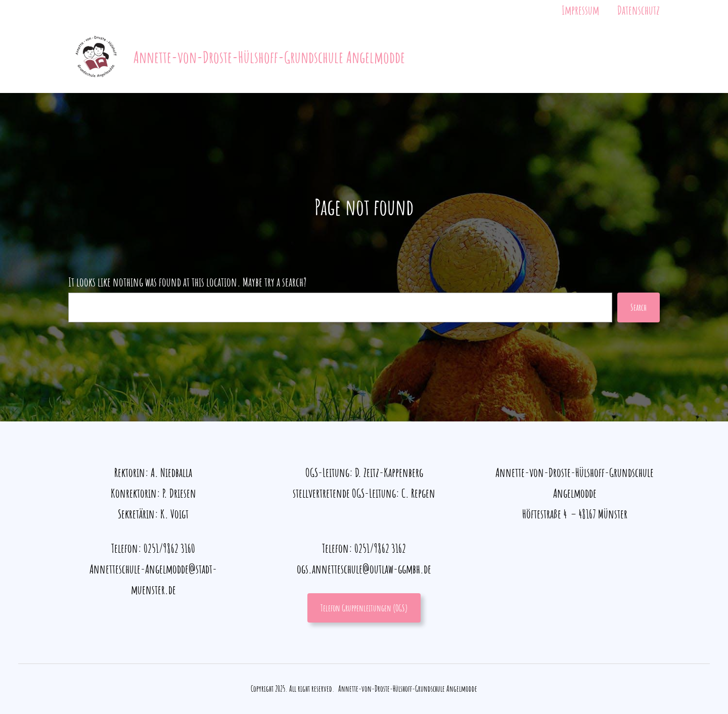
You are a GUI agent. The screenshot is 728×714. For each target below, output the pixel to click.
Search (639, 307)
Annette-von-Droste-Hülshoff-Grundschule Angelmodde (269, 57)
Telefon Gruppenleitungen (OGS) (364, 608)
